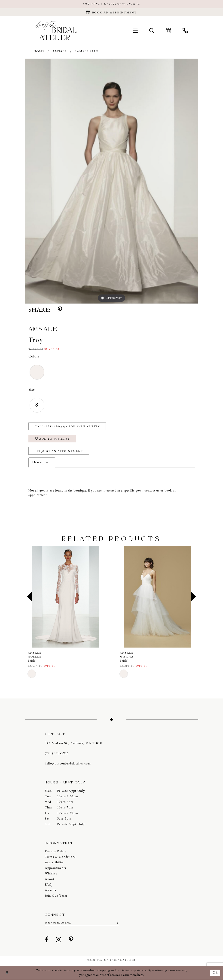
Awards (51, 890)
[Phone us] (185, 31)
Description (42, 462)
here (140, 975)
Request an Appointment (59, 451)
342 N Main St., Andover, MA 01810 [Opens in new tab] (73, 743)
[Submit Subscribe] (117, 923)
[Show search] (152, 31)
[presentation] (66, 597)
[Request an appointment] (111, 12)
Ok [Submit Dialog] (215, 973)
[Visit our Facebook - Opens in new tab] (47, 940)
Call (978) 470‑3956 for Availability (67, 427)
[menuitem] (135, 31)
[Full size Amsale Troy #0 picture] (112, 181)
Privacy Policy (56, 851)
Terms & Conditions (60, 857)
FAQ (48, 885)
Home (39, 52)
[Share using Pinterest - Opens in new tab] (60, 310)
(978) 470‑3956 (57, 753)
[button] (135, 31)
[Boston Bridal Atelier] (56, 30)
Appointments (56, 868)
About (50, 879)
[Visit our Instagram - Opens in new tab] (59, 940)
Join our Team (56, 896)
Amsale (60, 52)
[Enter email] (82, 923)
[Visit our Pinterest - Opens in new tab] (71, 940)
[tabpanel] (112, 181)
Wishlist (51, 874)
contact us (152, 491)
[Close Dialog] (7, 973)
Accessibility (54, 863)
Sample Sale (87, 52)
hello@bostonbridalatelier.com (68, 764)
